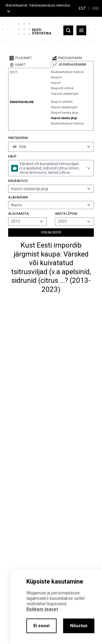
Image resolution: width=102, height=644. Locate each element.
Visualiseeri (51, 232)
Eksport (56, 77)
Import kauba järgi (64, 118)
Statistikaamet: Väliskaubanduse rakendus (38, 5)
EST (82, 8)
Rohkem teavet (42, 609)
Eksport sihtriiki (62, 102)
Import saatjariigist (64, 107)
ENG (96, 8)
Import (56, 83)
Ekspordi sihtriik (62, 88)
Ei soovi (41, 626)
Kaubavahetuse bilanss (67, 72)
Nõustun (79, 626)
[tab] (30, 58)
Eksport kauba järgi (64, 113)
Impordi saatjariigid (65, 94)
